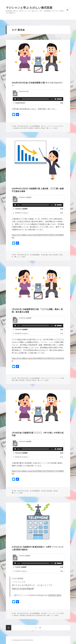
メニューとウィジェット (67, 12)
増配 (17, 380)
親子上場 (35, 615)
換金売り (17, 615)
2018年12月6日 (55, 595)
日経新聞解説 (36, 126)
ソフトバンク (51, 613)
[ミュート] (55, 99)
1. (19, 103)
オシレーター (47, 126)
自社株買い (56, 255)
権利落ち (38, 128)
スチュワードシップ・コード (52, 378)
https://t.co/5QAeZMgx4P (23, 588)
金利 (45, 615)
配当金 (43, 128)
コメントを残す (53, 128)
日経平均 (25, 128)
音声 (15, 126)
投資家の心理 (18, 128)
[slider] (35, 99)
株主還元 (46, 255)
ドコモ (58, 613)
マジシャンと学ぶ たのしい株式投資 (29, 7)
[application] (38, 99)
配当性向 (29, 380)
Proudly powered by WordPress (22, 640)
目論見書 (29, 615)
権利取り (32, 128)
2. (21, 213)
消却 (50, 255)
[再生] (15, 99)
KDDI (45, 613)
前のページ (9, 628)
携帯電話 (23, 615)
